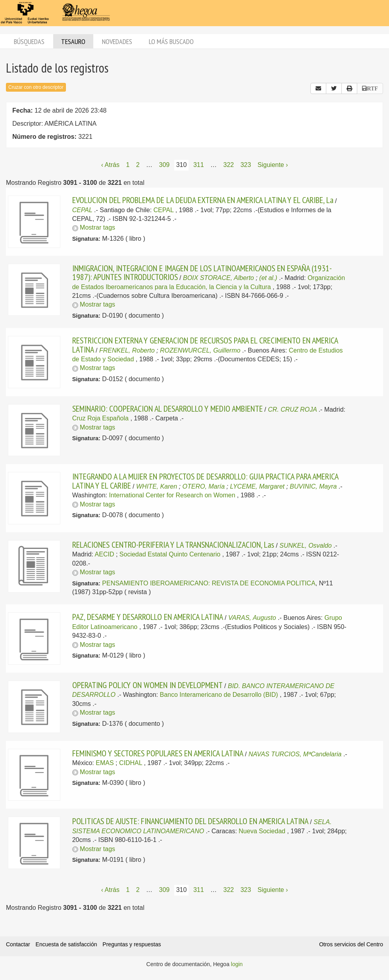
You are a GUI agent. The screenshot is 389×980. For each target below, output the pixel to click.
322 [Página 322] (228, 165)
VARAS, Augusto (252, 618)
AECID (105, 554)
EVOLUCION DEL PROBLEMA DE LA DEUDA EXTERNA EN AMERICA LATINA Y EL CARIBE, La (203, 200)
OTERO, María (203, 486)
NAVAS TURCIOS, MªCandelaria (295, 754)
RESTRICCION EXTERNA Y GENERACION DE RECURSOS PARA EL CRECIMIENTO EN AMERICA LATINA (205, 345)
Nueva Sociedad (262, 831)
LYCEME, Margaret (257, 486)
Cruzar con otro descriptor (36, 87)
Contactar (18, 944)
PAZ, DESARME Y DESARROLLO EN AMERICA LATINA (148, 617)
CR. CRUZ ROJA (292, 409)
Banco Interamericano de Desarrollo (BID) (219, 695)
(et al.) (268, 278)
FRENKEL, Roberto (127, 350)
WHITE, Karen (157, 486)
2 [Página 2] (138, 165)
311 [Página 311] (199, 165)
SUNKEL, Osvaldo (306, 546)
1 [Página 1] (128, 165)
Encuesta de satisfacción (66, 944)
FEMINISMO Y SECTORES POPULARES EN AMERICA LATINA (158, 753)
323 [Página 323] (246, 165)
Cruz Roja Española (100, 418)
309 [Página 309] (165, 165)
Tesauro (73, 41)
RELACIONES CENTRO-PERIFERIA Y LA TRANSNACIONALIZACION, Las (173, 545)
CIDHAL (131, 763)
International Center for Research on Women (172, 495)
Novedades (117, 41)
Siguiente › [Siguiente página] (273, 165)
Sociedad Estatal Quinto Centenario (170, 554)
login (237, 964)
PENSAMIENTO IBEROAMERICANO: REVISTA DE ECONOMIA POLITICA (209, 583)
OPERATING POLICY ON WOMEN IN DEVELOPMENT (147, 685)
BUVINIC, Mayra (313, 486)
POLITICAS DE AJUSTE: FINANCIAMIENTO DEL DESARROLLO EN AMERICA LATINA (190, 821)
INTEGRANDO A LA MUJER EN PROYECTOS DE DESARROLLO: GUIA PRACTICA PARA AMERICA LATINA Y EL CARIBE (205, 481)
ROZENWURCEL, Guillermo (200, 350)
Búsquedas (29, 41)
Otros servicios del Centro (351, 944)
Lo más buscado (171, 41)
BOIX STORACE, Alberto (219, 278)
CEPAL (82, 210)
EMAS (105, 763)
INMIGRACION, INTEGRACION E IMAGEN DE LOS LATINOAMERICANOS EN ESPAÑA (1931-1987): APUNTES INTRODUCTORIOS (202, 272)
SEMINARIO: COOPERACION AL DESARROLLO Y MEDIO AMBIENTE (168, 408)
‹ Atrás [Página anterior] (110, 165)
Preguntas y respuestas (132, 944)
